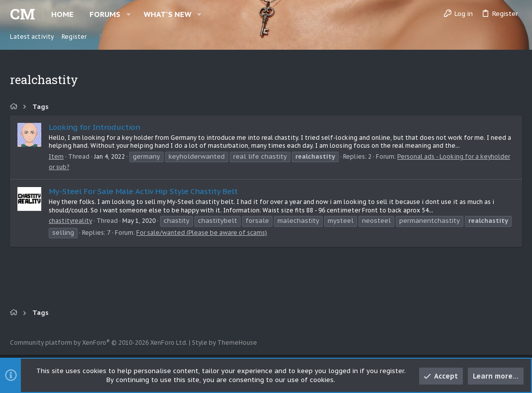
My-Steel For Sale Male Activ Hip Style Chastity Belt (143, 191)
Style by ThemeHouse (224, 343)
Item (56, 156)
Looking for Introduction (94, 127)
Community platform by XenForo (99, 343)
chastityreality (70, 221)
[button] (129, 14)
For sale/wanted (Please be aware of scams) (202, 233)
